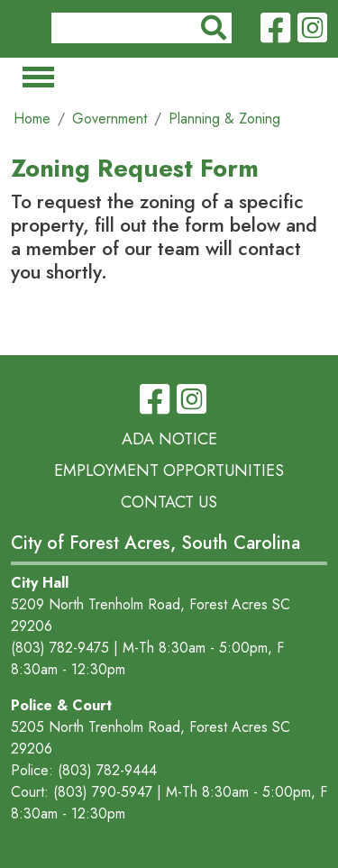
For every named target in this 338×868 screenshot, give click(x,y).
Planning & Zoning (224, 119)
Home (32, 119)
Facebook (275, 29)
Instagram (312, 29)
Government (110, 119)
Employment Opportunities (169, 471)
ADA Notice (169, 439)
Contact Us (169, 502)
